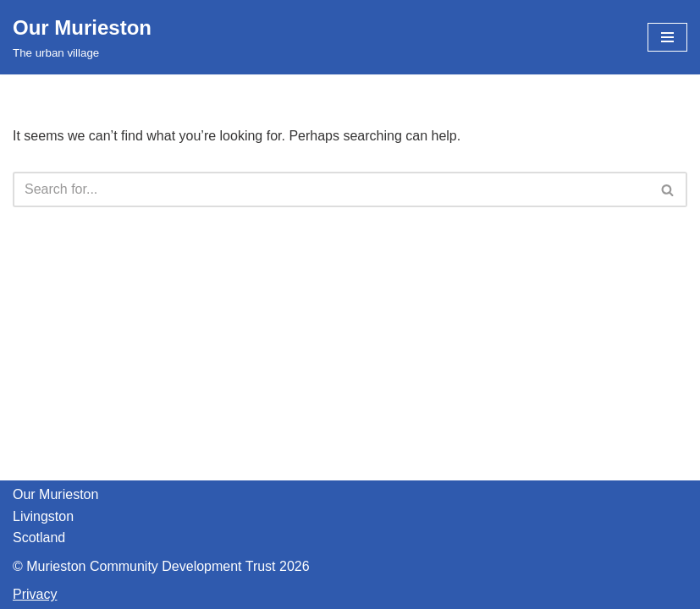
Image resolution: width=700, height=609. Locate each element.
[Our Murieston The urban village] (82, 37)
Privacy (35, 594)
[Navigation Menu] (667, 37)
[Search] (331, 189)
